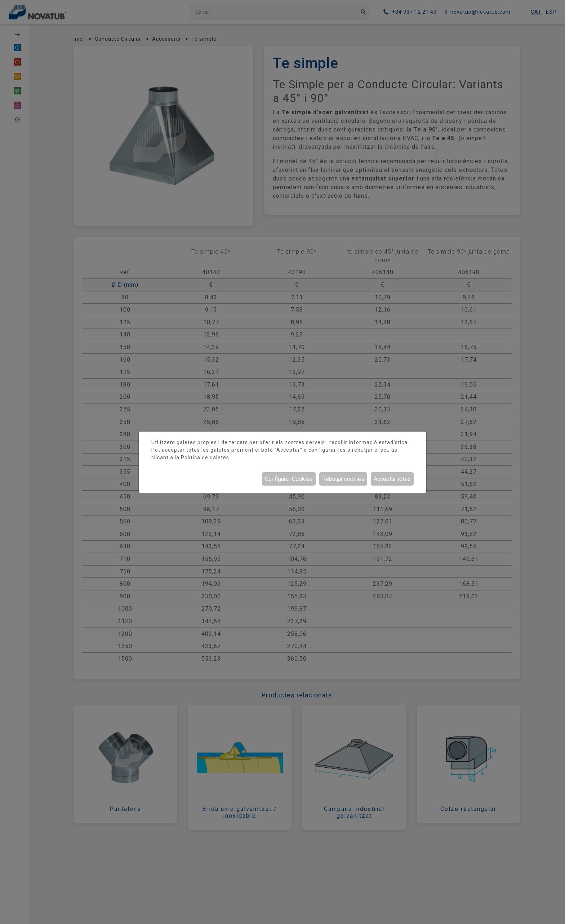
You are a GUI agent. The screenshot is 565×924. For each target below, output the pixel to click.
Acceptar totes (392, 479)
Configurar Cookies (289, 479)
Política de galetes (205, 457)
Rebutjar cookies (343, 479)
